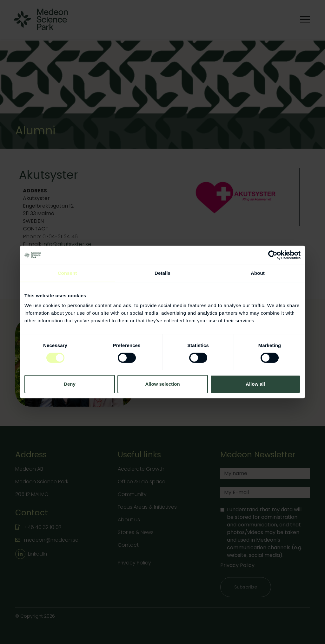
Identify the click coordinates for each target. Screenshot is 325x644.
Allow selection (162, 384)
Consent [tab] (67, 273)
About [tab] (258, 273)
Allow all (255, 384)
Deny (70, 384)
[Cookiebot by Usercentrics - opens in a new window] (273, 255)
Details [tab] (162, 273)
